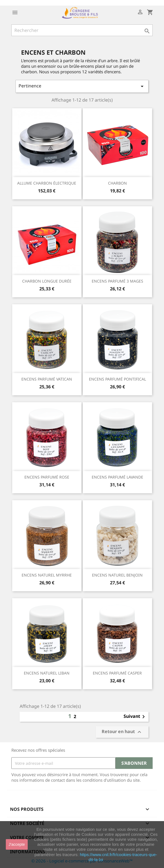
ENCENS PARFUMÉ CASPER (117, 673)
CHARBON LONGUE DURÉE (47, 281)
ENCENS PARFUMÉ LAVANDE (117, 477)
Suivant (135, 717)
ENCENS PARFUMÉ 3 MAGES (117, 281)
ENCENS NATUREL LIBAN (47, 673)
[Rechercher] (82, 30)
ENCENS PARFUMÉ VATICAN (47, 379)
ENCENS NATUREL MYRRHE (47, 575)
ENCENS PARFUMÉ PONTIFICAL (117, 379)
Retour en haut (122, 732)
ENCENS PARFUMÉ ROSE (47, 477)
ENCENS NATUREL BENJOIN (117, 575)
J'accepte (17, 844)
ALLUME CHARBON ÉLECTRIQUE (47, 183)
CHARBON (117, 183)
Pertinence (82, 86)
